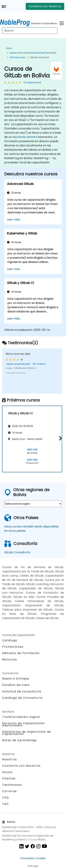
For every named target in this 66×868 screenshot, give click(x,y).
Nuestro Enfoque (16, 679)
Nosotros (10, 759)
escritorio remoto (25, 137)
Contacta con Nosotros (45, 6)
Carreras (10, 791)
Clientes (9, 778)
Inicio (9, 48)
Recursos (10, 659)
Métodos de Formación (21, 653)
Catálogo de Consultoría (22, 698)
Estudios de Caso (16, 685)
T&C (6, 804)
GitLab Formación (40, 57)
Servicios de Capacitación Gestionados (23, 724)
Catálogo (10, 640)
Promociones (13, 647)
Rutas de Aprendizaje (19, 740)
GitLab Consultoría (17, 552)
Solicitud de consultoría (22, 692)
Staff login (33, 866)
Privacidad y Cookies (33, 858)
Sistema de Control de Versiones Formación (33, 53)
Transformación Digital (21, 717)
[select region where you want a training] (33, 504)
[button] (60, 438)
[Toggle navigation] (62, 23)
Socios (7, 772)
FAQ (5, 798)
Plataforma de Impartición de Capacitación (27, 733)
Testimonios (12, 785)
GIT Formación (17, 57)
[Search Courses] (30, 31)
